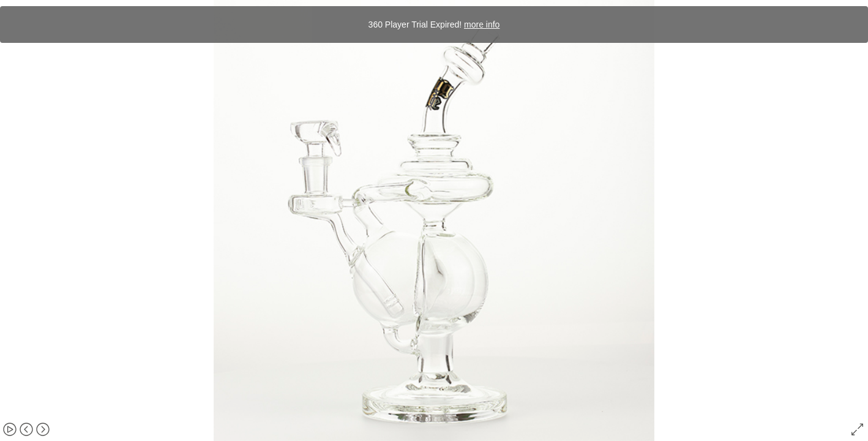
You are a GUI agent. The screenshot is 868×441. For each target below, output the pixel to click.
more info (482, 24)
